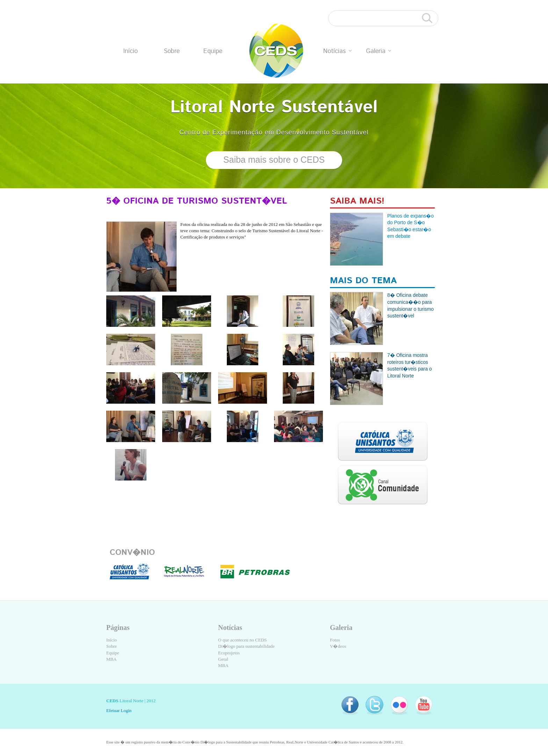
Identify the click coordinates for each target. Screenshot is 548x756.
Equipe (213, 51)
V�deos (338, 646)
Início (131, 51)
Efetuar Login (119, 710)
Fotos (335, 640)
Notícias (337, 51)
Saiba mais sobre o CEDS (274, 160)
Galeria (378, 51)
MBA (111, 659)
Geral (223, 659)
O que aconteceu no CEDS (242, 640)
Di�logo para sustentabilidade (246, 646)
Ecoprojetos (229, 653)
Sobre (172, 51)
